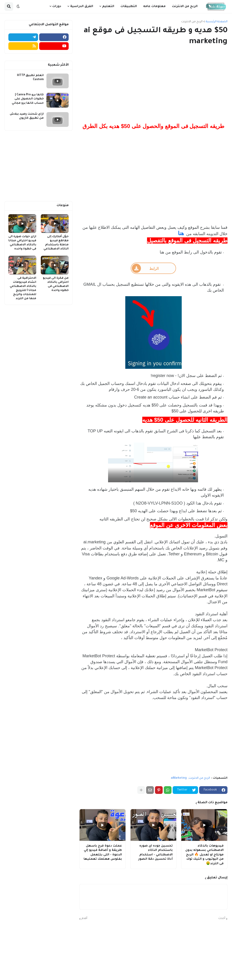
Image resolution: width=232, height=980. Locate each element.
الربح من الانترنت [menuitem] (185, 6)
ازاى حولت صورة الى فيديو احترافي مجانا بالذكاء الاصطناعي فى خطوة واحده (22, 243)
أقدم (84, 918)
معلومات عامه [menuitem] (154, 6)
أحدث (222, 918)
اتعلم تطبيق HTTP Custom (30, 78)
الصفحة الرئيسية (217, 22)
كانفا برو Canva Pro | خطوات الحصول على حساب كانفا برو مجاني (28, 99)
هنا (181, 233)
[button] (18, 7)
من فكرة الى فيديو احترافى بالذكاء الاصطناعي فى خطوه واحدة (56, 284)
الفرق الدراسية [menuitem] (82, 6)
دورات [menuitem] (57, 6)
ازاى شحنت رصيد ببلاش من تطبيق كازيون (27, 116)
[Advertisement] (153, 85)
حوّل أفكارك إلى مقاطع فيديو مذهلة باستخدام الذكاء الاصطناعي (56, 243)
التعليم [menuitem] (108, 6)
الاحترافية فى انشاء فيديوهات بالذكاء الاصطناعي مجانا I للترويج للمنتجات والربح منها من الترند (23, 289)
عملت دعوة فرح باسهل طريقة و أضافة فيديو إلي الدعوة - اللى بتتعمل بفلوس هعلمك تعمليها (103, 853)
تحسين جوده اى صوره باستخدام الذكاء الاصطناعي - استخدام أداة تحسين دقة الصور (155, 853)
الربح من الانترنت (192, 22)
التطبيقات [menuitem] (129, 6)
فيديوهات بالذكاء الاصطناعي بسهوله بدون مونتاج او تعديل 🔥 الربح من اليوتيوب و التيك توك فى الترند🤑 (204, 855)
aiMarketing (179, 778)
